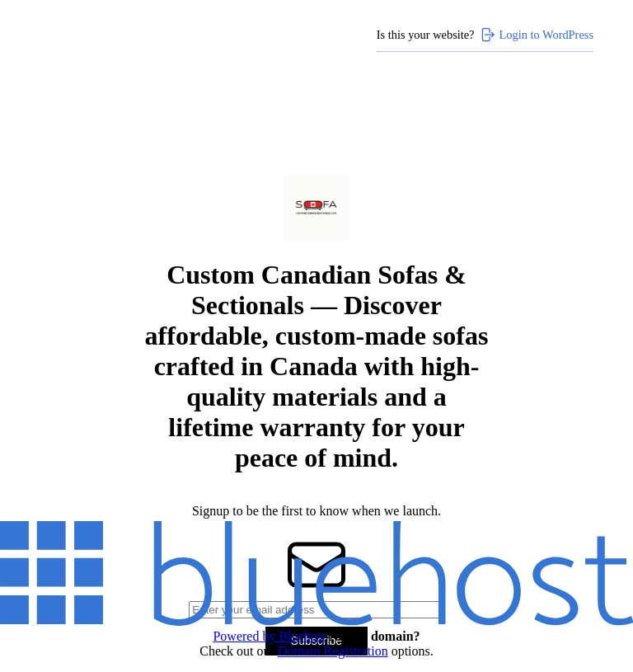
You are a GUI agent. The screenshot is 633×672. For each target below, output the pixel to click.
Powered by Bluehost (269, 636)
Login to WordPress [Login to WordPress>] (537, 35)
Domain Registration (333, 651)
